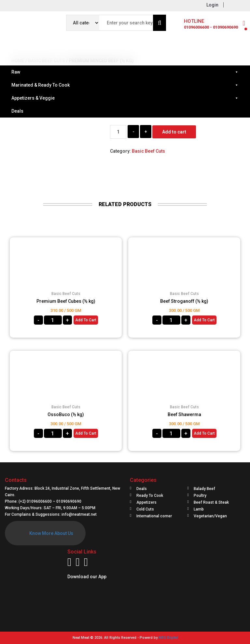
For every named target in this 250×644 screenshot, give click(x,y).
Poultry (200, 496)
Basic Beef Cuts (148, 151)
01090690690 (69, 501)
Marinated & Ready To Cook (125, 85)
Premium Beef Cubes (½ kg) (66, 301)
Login (212, 5)
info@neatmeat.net (79, 514)
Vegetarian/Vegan (210, 516)
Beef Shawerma (184, 414)
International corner (154, 516)
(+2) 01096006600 (36, 501)
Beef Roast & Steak (211, 502)
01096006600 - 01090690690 (211, 27)
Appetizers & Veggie (125, 98)
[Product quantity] (118, 132)
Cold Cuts (145, 509)
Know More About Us (51, 533)
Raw (125, 72)
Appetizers (146, 502)
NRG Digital (168, 638)
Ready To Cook (150, 496)
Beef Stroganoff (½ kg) (184, 301)
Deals (17, 111)
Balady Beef (204, 489)
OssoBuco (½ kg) (66, 414)
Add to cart (174, 132)
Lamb (199, 509)
